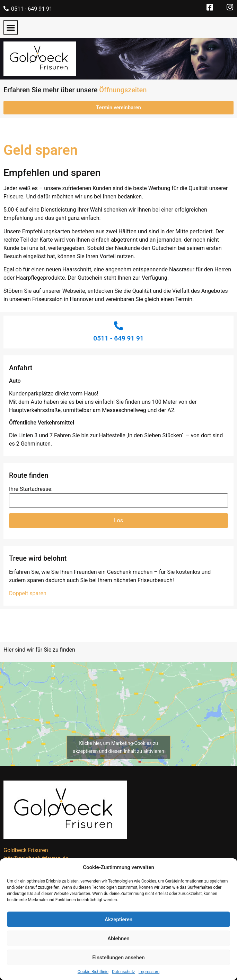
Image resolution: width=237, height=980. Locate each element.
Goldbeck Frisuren (26, 850)
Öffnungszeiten (123, 90)
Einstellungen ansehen (118, 958)
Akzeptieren (119, 920)
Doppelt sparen (28, 593)
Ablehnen (118, 939)
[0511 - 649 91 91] (6, 8)
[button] (11, 27)
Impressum (149, 972)
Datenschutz (124, 972)
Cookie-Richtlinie (93, 972)
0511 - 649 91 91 (32, 9)
